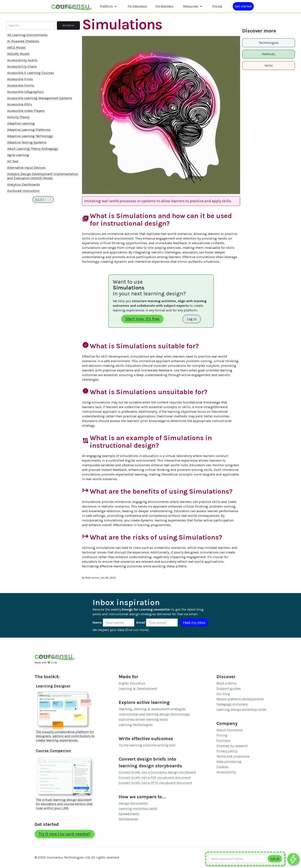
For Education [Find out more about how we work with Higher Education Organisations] (137, 6)
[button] (108, 6)
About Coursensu (230, 730)
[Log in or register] (243, 6)
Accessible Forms (21, 85)
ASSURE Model (18, 54)
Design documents (133, 803)
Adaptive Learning (21, 123)
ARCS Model (16, 48)
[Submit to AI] (275, 859)
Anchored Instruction (23, 191)
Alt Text (13, 161)
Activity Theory (18, 117)
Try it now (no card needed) (65, 834)
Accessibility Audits (22, 60)
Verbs (269, 65)
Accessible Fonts (20, 79)
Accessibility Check (22, 66)
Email (141, 622)
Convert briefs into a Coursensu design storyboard (157, 772)
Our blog (223, 694)
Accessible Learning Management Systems (40, 98)
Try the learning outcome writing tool (147, 745)
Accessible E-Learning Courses (31, 73)
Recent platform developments (240, 699)
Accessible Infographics (25, 92)
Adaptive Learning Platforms (29, 130)
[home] (71, 6)
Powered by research (232, 746)
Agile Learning (18, 155)
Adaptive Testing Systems (27, 142)
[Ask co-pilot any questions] (293, 859)
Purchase (223, 740)
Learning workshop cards (138, 808)
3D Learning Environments (27, 35)
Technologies (269, 43)
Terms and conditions (233, 756)
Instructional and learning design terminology (154, 714)
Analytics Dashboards (24, 184)
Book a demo (226, 683)
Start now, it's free (142, 319)
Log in (192, 319)
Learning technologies (136, 725)
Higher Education (132, 683)
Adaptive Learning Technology (30, 136)
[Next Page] (43, 200)
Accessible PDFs (20, 104)
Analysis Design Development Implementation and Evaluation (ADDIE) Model (43, 176)
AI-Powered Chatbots (23, 41)
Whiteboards (128, 819)
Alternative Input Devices (26, 168)
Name (97, 622)
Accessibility (226, 772)
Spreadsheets (129, 814)
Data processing (229, 762)
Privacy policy (227, 751)
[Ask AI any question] (237, 859)
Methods (269, 54)
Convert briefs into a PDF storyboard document (155, 778)
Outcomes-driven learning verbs (143, 719)
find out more (137, 630)
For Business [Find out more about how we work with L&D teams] (165, 6)
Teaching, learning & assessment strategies (152, 709)
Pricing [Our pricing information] (217, 6)
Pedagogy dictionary (232, 704)
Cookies (223, 767)
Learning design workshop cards (241, 709)
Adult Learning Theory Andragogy (32, 149)
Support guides (229, 688)
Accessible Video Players (26, 111)
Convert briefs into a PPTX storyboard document (155, 783)
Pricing (222, 735)
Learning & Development (138, 688)
